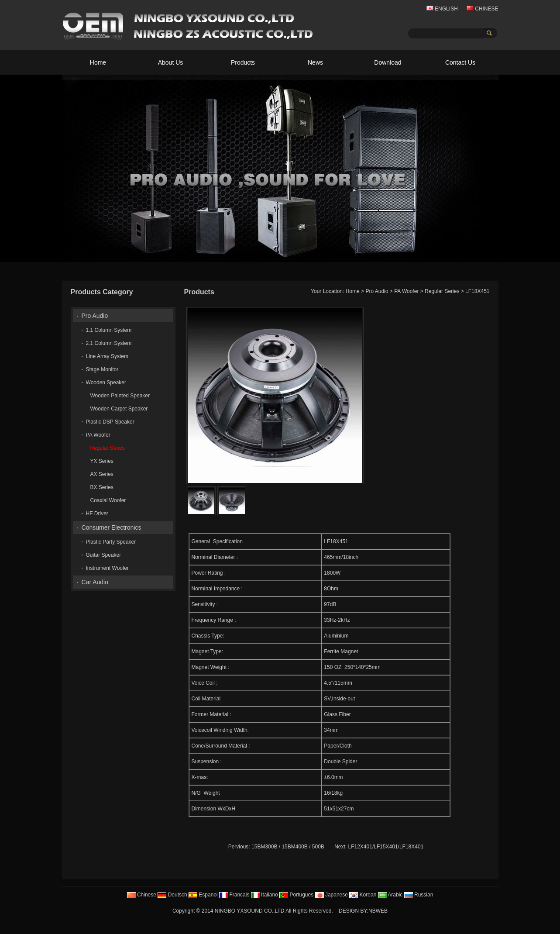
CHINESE (483, 9)
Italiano (265, 895)
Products (243, 62)
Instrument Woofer (107, 568)
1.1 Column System (109, 330)
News (315, 62)
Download (388, 62)
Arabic (390, 895)
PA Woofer (406, 291)
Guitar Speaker (104, 555)
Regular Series (442, 291)
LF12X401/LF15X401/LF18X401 (386, 847)
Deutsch (172, 895)
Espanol (203, 895)
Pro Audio (377, 291)
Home (98, 62)
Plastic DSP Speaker (110, 422)
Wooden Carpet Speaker (119, 409)
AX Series (102, 474)
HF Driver (97, 514)
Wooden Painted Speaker (120, 396)
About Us (171, 62)
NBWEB (378, 911)
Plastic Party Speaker (111, 542)
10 (490, 255)
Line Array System (107, 356)
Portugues (296, 895)
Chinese (142, 895)
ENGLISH (442, 9)
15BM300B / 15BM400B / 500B (288, 847)
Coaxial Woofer (108, 500)
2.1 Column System (109, 343)
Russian (419, 895)
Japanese (332, 895)
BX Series (102, 487)
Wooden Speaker (106, 383)
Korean (363, 895)
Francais (234, 895)
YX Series (102, 461)
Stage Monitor (102, 369)
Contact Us (460, 62)
